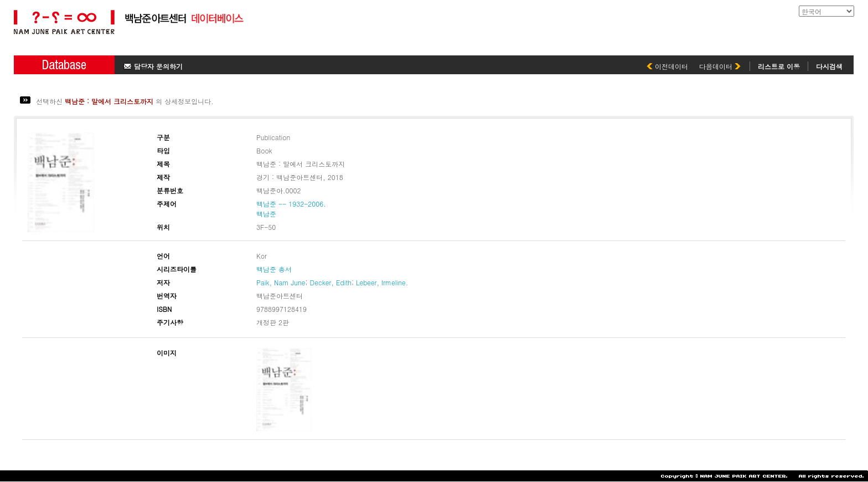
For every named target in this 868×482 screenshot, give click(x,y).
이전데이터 (667, 66)
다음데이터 (720, 66)
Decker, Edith (331, 282)
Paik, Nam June (281, 282)
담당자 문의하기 (153, 66)
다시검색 (829, 66)
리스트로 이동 (779, 66)
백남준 (266, 214)
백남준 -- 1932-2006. (291, 204)
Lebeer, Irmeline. (382, 282)
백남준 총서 (274, 269)
